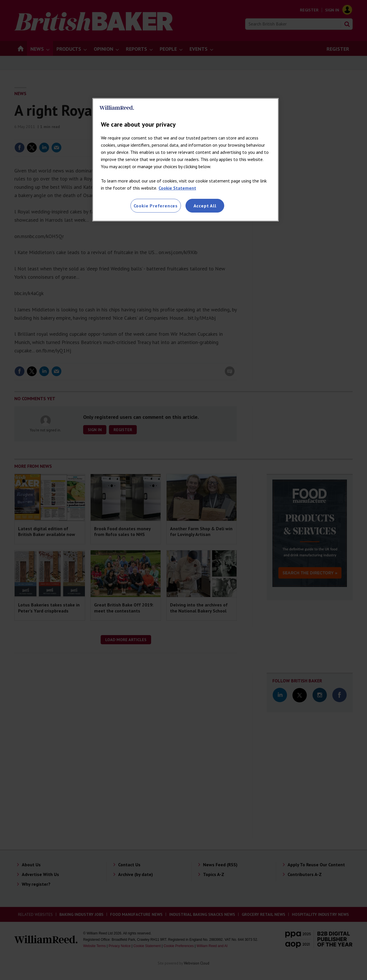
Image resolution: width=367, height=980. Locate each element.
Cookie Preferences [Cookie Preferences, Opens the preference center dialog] (156, 206)
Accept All (205, 206)
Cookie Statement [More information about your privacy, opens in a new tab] (177, 188)
